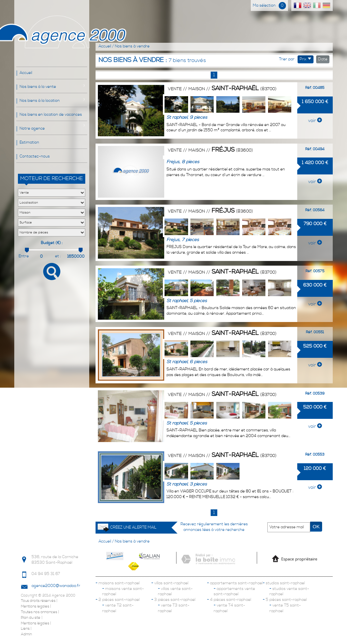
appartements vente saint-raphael (234, 592)
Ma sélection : (269, 5)
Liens (25, 629)
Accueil (26, 73)
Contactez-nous (35, 156)
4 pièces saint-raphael (229, 600)
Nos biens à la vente (38, 87)
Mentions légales (35, 623)
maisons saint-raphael (118, 583)
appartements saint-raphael (235, 583)
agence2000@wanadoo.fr (56, 586)
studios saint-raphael (284, 583)
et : (58, 256)
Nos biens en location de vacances (51, 115)
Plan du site (31, 618)
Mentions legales (35, 607)
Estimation (29, 142)
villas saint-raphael (170, 583)
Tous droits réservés (38, 601)
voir (315, 121)
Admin (26, 634)
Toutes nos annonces (39, 612)
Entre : (24, 257)
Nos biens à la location (40, 101)
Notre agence (32, 129)
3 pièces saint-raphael (173, 600)
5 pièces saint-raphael (285, 600)
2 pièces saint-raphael (118, 600)
